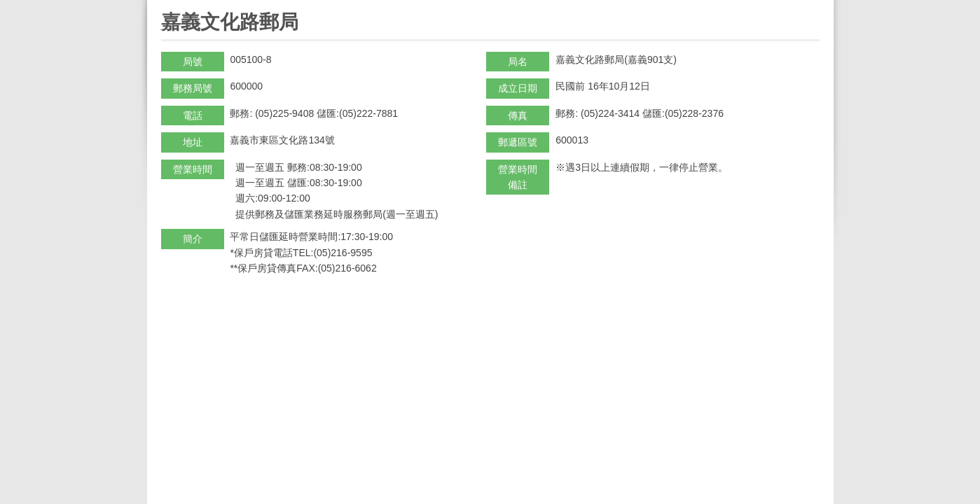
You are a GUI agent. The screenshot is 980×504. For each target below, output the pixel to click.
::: (166, 6)
